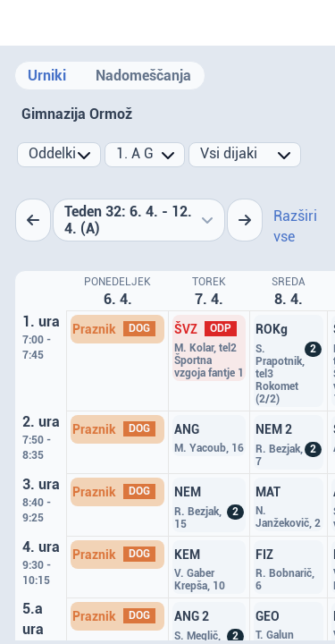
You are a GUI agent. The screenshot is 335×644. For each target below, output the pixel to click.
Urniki (47, 76)
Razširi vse (295, 226)
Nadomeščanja (143, 76)
